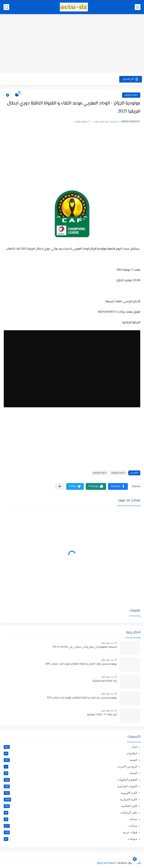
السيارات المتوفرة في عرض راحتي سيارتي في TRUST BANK (85, 647)
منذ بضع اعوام (108, 643)
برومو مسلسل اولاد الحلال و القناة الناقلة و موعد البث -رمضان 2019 (81, 664)
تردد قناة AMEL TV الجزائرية (102, 715)
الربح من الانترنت (70, 767)
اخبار (70, 747)
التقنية (70, 760)
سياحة (70, 819)
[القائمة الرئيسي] (138, 7)
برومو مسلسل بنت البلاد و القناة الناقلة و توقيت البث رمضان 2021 (82, 698)
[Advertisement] (72, 44)
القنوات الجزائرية (70, 786)
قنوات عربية (70, 832)
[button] (118, 486)
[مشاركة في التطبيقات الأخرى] (60, 486)
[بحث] (6, 7)
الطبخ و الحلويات (70, 780)
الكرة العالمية (100, 473)
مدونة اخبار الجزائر (106, 863)
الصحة (70, 773)
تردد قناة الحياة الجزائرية (105, 681)
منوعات (70, 839)
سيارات (70, 826)
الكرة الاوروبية (70, 793)
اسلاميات (70, 753)
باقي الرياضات (70, 813)
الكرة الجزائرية (131, 95)
